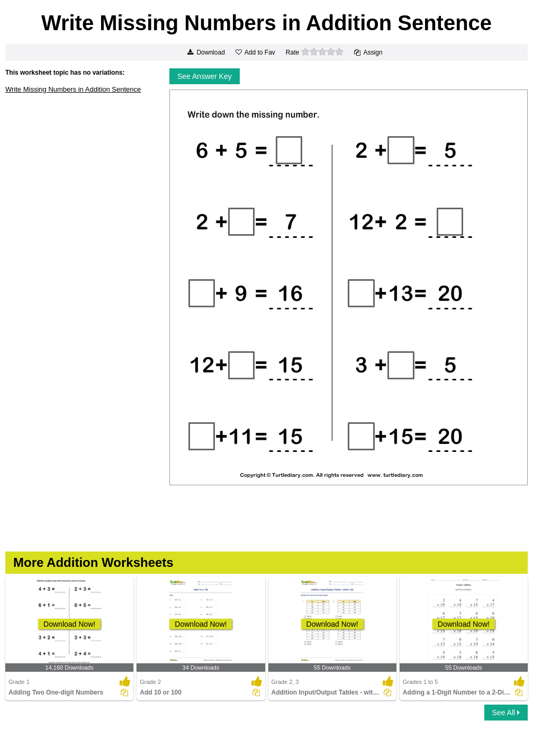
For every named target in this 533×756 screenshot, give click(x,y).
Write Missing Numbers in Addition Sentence (73, 89)
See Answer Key (205, 76)
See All (506, 713)
